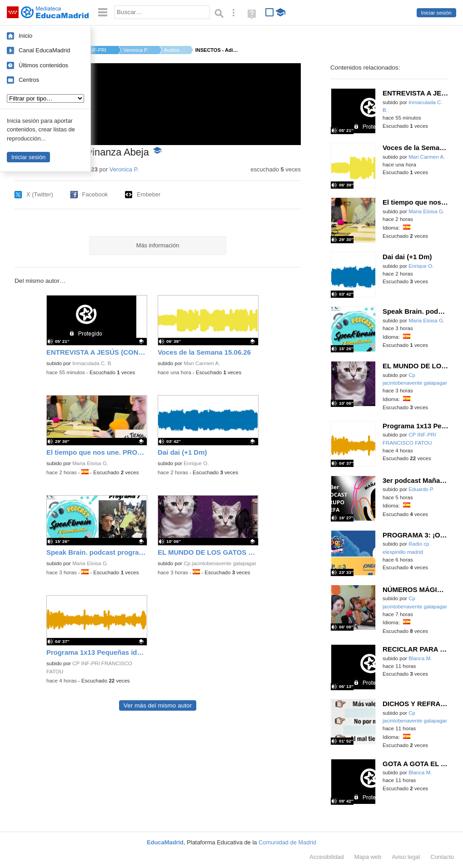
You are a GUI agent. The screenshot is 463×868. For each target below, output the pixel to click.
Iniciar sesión (436, 13)
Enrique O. (196, 463)
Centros (29, 80)
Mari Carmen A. (202, 363)
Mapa (368, 857)
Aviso (406, 857)
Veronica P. (136, 50)
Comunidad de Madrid (287, 842)
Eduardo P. (421, 489)
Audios (172, 50)
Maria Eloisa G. (90, 463)
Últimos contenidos (43, 65)
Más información (158, 245)
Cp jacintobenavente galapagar (220, 563)
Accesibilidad (326, 857)
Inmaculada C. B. (92, 363)
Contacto (442, 857)
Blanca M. (420, 658)
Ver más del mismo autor (158, 705)
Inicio (25, 36)
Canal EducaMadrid (44, 50)
